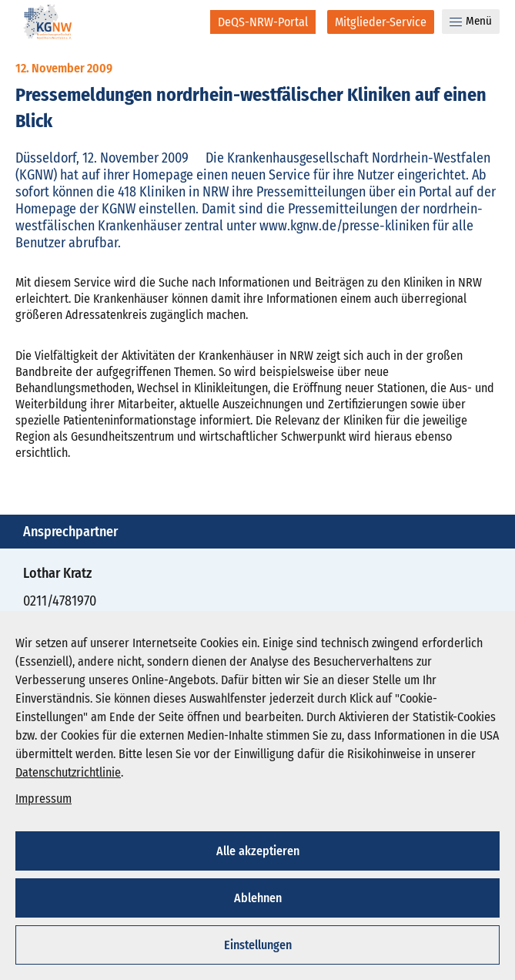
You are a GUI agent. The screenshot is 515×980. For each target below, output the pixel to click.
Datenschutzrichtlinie (68, 772)
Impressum (43, 799)
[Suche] (188, 22)
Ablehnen (258, 898)
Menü (471, 21)
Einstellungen (258, 945)
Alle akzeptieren (258, 851)
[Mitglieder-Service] (381, 22)
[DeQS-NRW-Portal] (263, 22)
